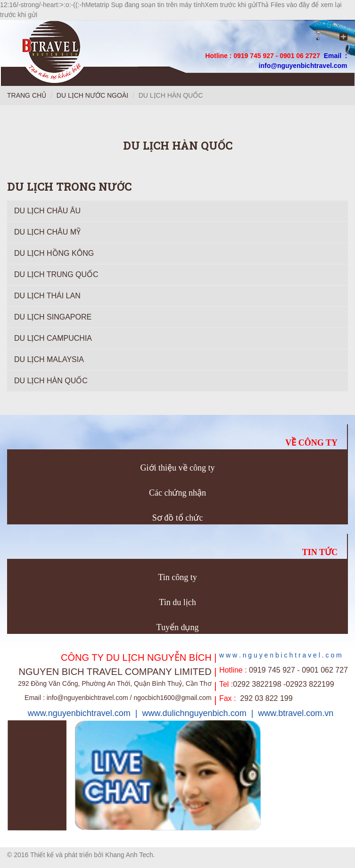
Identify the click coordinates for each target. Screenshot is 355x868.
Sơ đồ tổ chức (178, 518)
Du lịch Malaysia (49, 359)
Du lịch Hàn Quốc (51, 381)
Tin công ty (177, 577)
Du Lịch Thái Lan (47, 296)
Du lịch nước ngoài (92, 95)
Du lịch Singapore (53, 317)
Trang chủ (27, 95)
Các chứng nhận (177, 493)
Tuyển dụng (178, 627)
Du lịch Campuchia (53, 338)
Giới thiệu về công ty (178, 468)
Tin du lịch (177, 602)
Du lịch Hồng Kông (54, 253)
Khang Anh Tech (129, 855)
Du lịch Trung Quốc (56, 274)
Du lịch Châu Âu (47, 211)
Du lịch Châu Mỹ (47, 232)
